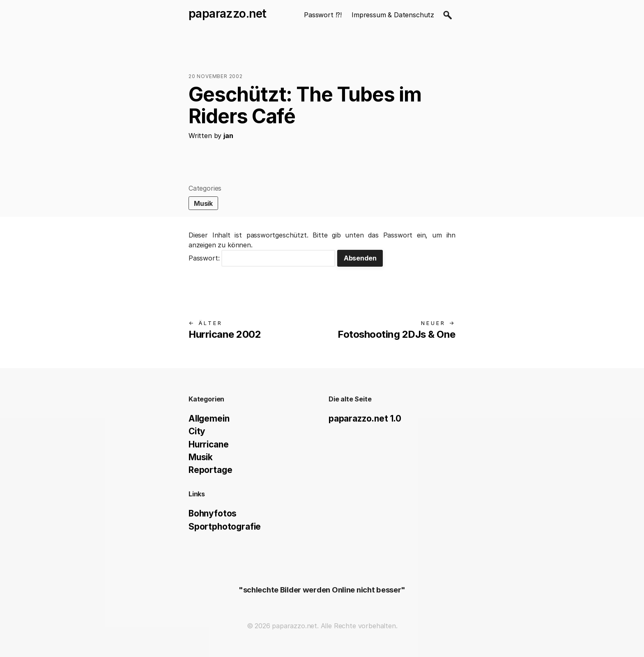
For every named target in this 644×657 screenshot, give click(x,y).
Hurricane (208, 444)
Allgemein (209, 418)
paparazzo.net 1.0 (365, 418)
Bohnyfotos (213, 513)
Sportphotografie (225, 527)
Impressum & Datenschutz (393, 15)
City (197, 431)
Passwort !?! (323, 15)
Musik (203, 203)
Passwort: (262, 258)
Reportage (210, 470)
